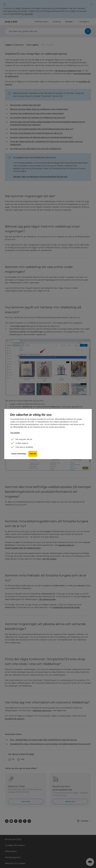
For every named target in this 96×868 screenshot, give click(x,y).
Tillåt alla (33, 455)
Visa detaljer (15, 433)
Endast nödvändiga (19, 455)
